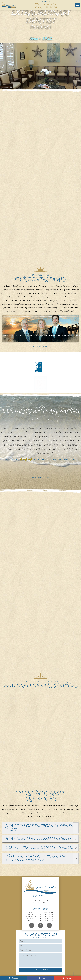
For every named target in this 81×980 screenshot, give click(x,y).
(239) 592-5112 (46, 2)
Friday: (29, 927)
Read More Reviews (40, 480)
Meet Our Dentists (40, 349)
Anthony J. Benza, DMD (50, 338)
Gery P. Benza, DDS (10, 338)
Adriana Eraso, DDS (71, 338)
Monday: (29, 919)
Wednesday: (31, 923)
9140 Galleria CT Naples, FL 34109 (40, 908)
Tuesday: (29, 921)
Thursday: (30, 925)
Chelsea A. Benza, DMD (29, 338)
